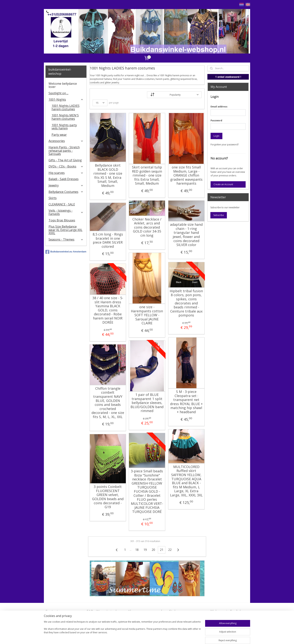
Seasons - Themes (66, 239)
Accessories (66, 141)
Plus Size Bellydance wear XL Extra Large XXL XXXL (66, 230)
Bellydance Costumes (66, 192)
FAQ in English (222, 617)
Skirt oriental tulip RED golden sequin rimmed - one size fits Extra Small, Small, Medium (147, 175)
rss (157, 637)
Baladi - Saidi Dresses (64, 179)
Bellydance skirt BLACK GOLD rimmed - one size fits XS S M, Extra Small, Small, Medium (108, 176)
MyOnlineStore (205, 637)
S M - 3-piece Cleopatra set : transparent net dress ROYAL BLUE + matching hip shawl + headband (186, 402)
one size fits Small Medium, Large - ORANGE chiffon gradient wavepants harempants (186, 175)
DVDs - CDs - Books (66, 166)
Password (216, 120)
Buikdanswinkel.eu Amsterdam (66, 252)
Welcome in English (226, 611)
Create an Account (223, 184)
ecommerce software (171, 637)
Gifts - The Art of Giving (65, 160)
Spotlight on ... (58, 93)
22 (170, 550)
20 (153, 550)
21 (162, 550)
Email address (219, 107)
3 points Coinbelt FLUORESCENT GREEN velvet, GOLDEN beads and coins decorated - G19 (108, 497)
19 (145, 550)
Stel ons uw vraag (183, 611)
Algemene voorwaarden (147, 611)
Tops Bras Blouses (62, 220)
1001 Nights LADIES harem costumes (66, 107)
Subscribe (219, 215)
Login (216, 136)
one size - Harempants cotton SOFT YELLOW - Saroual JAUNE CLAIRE (147, 315)
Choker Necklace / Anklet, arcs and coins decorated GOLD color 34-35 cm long (147, 227)
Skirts (53, 198)
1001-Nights (66, 100)
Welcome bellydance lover (63, 85)
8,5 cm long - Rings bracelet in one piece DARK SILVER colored (108, 240)
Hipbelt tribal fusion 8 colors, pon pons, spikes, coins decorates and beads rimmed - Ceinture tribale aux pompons (186, 303)
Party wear (59, 135)
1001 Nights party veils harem (64, 127)
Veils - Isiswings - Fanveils (66, 212)
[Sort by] (174, 95)
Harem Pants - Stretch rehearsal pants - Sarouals (64, 151)
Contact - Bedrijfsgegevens (59, 613)
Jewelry (66, 185)
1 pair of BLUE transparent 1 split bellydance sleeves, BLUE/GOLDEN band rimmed (147, 403)
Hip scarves (66, 173)
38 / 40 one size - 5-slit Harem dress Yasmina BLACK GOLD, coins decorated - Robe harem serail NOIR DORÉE (108, 310)
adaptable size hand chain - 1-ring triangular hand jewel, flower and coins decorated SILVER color (186, 235)
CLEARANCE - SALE (62, 204)
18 (137, 550)
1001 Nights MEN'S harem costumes (65, 117)
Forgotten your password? (225, 145)
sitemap (149, 637)
